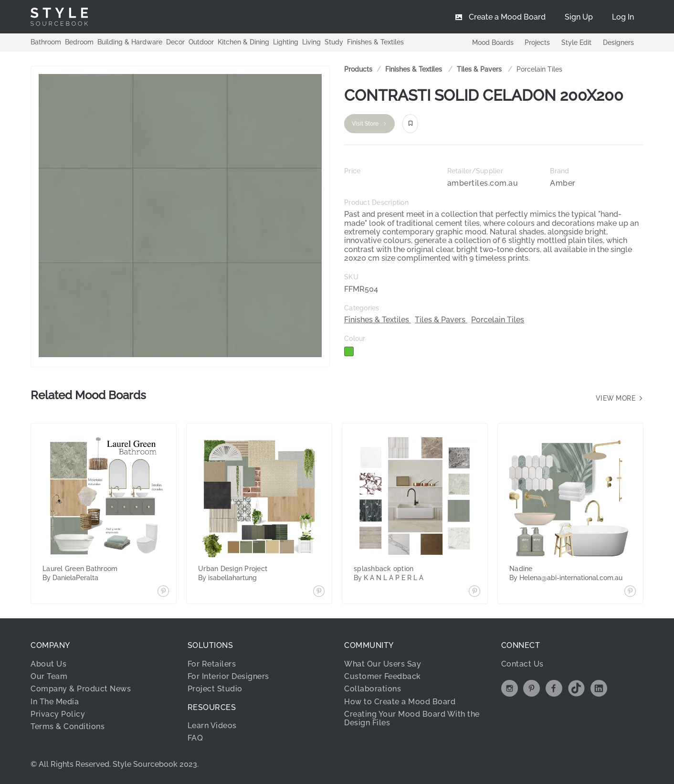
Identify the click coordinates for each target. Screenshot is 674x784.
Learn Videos (212, 726)
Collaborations (373, 689)
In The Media (55, 702)
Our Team (49, 676)
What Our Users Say (383, 664)
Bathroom (46, 42)
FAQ (195, 738)
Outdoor (201, 42)
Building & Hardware (130, 42)
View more (620, 398)
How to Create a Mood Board (400, 702)
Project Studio (215, 689)
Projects (537, 42)
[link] (415, 69)
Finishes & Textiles (375, 42)
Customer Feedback (383, 676)
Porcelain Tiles (539, 69)
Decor (175, 42)
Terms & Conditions (68, 726)
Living (311, 42)
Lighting (286, 42)
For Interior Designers (228, 676)
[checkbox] (349, 351)
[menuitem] (623, 17)
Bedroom (79, 42)
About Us (48, 664)
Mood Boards (492, 42)
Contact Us (522, 664)
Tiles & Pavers (480, 69)
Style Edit (576, 42)
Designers (618, 42)
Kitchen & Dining (243, 42)
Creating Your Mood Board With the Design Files (412, 718)
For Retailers (212, 664)
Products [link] (358, 69)
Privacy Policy (58, 714)
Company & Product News (81, 689)
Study (334, 42)
